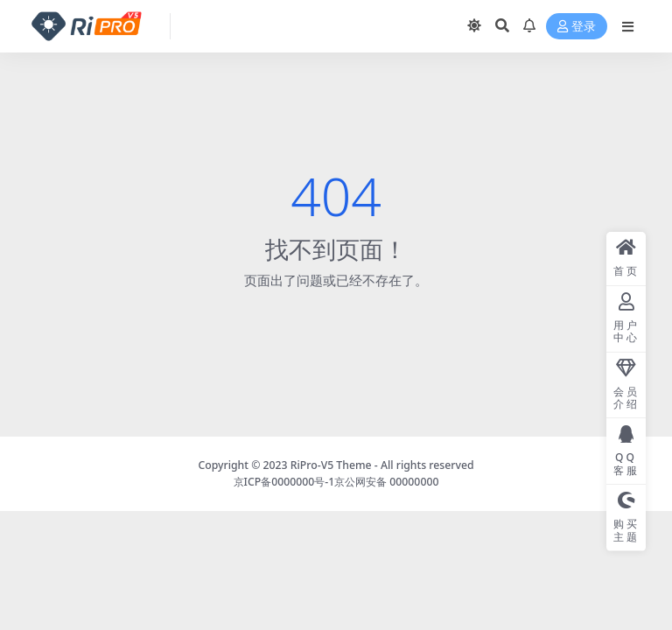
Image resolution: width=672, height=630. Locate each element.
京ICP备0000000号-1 (284, 482)
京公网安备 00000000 (386, 482)
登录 (577, 27)
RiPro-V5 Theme (331, 465)
